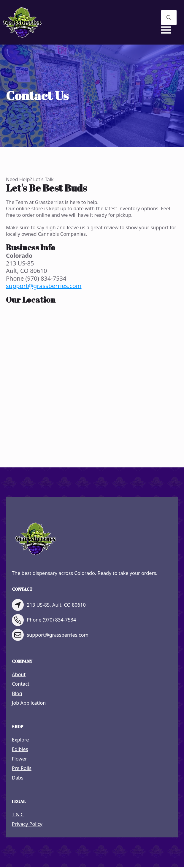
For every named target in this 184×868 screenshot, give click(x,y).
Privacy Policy (27, 824)
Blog (17, 694)
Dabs (18, 778)
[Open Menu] (166, 30)
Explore (20, 740)
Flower (19, 759)
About (19, 675)
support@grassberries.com (44, 286)
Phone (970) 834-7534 (51, 620)
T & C (18, 815)
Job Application (29, 703)
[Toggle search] (169, 18)
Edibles (20, 749)
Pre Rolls (22, 768)
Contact (21, 684)
